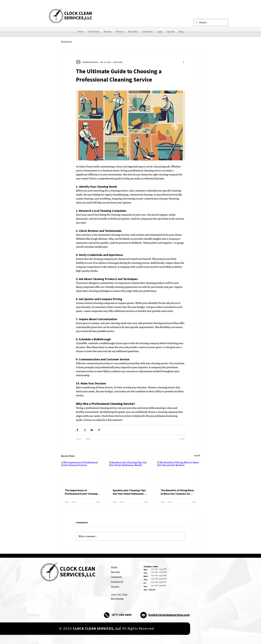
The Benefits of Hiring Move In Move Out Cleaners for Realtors (177, 492)
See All (197, 456)
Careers (115, 586)
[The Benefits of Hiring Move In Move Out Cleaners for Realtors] (179, 473)
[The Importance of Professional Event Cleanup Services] (83, 473)
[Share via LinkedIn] (92, 430)
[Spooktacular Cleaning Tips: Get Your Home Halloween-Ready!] (130, 473)
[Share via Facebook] (77, 430)
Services (115, 572)
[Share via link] (99, 430)
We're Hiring (117, 598)
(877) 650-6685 (122, 615)
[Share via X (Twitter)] (85, 430)
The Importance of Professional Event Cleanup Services (81, 492)
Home (114, 567)
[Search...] (210, 22)
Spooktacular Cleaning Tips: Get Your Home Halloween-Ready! (129, 492)
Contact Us (117, 582)
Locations (116, 577)
